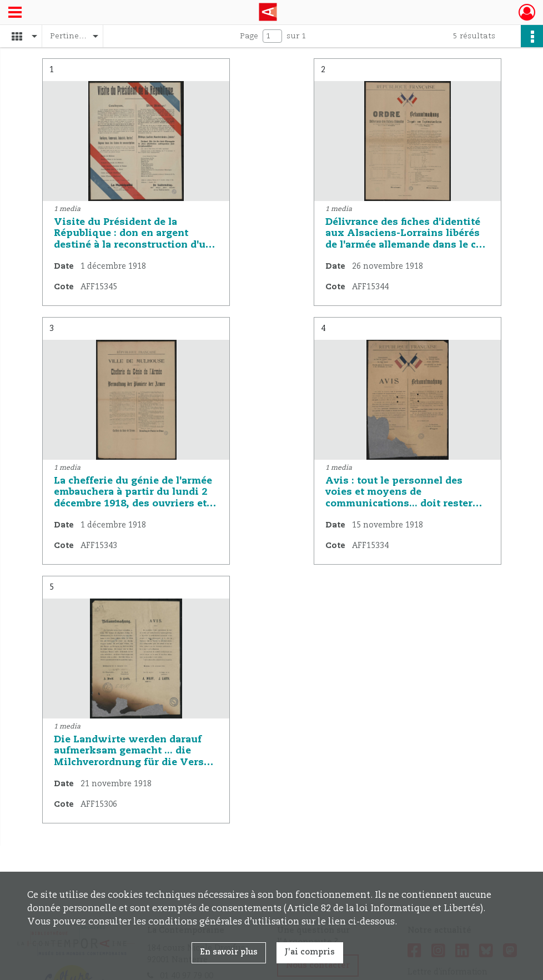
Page (249, 36)
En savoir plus (229, 952)
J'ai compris (310, 952)
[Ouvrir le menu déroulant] (15, 13)
